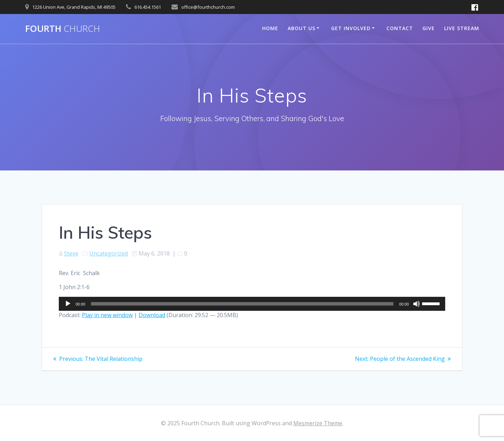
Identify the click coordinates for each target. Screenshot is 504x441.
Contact (400, 28)
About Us (302, 28)
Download (152, 315)
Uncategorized (108, 253)
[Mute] (416, 304)
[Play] (68, 304)
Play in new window (107, 315)
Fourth (63, 29)
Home (270, 28)
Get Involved (351, 28)
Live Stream (462, 28)
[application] (252, 304)
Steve (71, 253)
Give (429, 28)
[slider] (242, 304)
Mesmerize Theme (318, 423)
